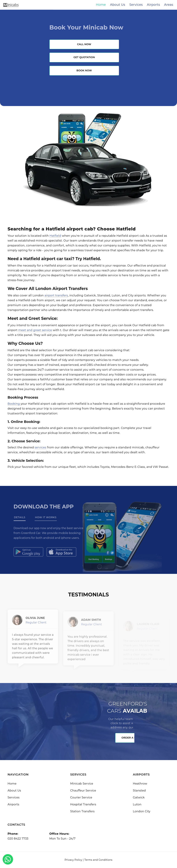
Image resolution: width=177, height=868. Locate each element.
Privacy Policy (73, 860)
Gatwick (139, 797)
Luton (137, 804)
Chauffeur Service (83, 791)
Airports (13, 804)
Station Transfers (82, 811)
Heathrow (140, 784)
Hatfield (55, 236)
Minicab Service (82, 784)
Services (14, 797)
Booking (14, 404)
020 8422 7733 (18, 839)
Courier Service (81, 797)
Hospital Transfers (83, 804)
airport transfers (56, 295)
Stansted (139, 791)
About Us (14, 791)
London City (142, 811)
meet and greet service (35, 330)
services (40, 447)
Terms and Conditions (98, 860)
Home (12, 784)
